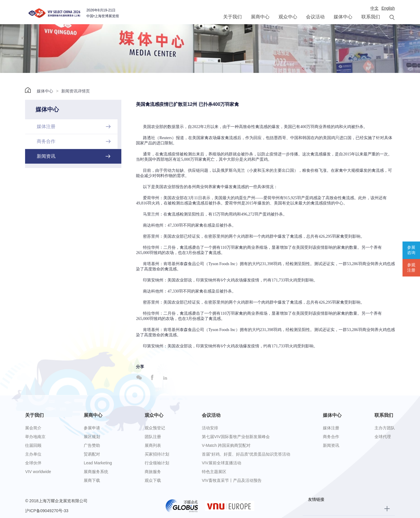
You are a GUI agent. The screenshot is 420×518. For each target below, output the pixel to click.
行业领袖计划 (157, 463)
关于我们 (232, 17)
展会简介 (33, 428)
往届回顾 (33, 445)
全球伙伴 (33, 463)
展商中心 (260, 17)
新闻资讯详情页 (76, 91)
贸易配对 (92, 454)
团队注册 (153, 437)
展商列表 (153, 445)
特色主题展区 (214, 472)
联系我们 (371, 17)
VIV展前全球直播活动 (222, 463)
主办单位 (33, 454)
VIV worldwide (38, 472)
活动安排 (210, 428)
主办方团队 (385, 428)
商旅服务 (153, 472)
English (388, 8)
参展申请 (92, 428)
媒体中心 (343, 17)
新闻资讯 (331, 445)
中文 (374, 8)
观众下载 (153, 480)
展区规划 (92, 437)
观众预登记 (155, 428)
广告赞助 (92, 445)
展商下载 (92, 480)
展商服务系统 (96, 472)
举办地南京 (35, 437)
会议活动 (315, 17)
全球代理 (383, 437)
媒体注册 (331, 428)
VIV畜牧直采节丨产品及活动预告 (232, 480)
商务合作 (331, 437)
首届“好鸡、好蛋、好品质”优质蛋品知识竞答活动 (246, 454)
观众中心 (288, 17)
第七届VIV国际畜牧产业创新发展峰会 (236, 437)
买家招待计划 (157, 454)
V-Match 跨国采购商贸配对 (226, 445)
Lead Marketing (98, 463)
